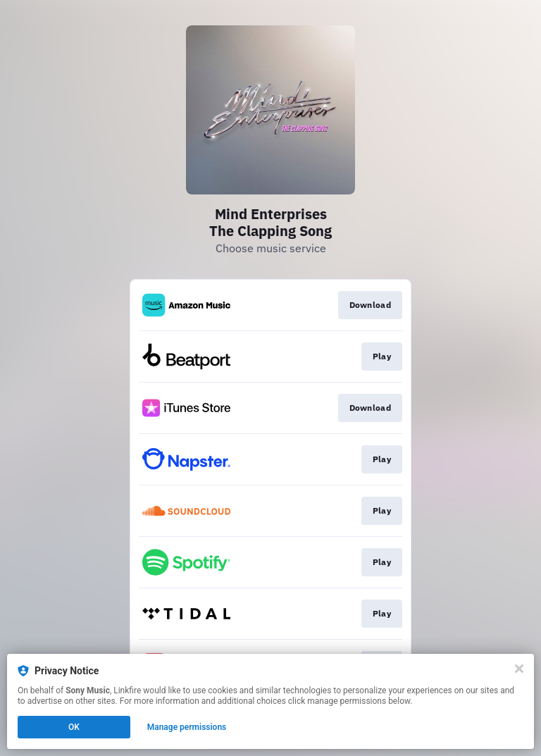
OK (74, 727)
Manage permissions (187, 727)
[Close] (519, 669)
